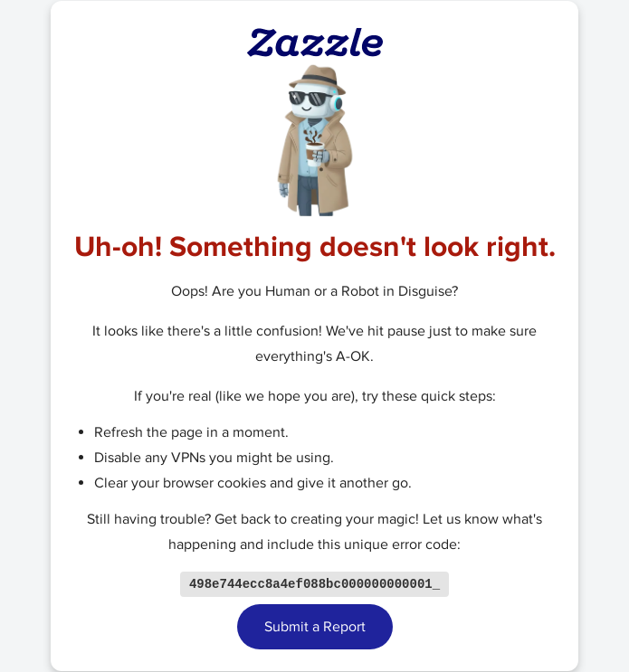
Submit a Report (315, 628)
